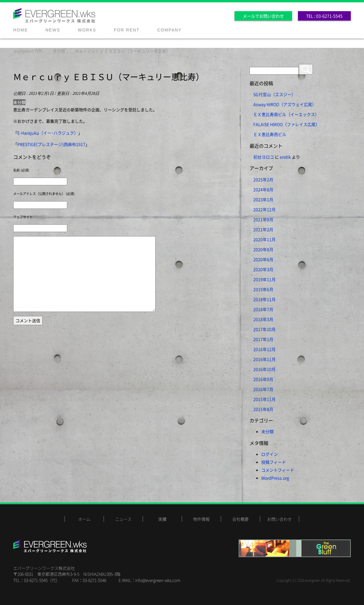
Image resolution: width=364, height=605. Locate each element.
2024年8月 (263, 189)
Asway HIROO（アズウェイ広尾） (285, 104)
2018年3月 (263, 319)
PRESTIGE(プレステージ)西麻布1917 (51, 144)
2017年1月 (263, 339)
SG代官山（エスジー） (274, 94)
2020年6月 (263, 259)
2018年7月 (263, 309)
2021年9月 (263, 219)
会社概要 (240, 519)
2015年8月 (263, 409)
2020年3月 (263, 269)
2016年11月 (264, 359)
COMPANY (169, 30)
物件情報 (201, 519)
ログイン (269, 454)
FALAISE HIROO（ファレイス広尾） (287, 124)
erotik (285, 157)
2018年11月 (264, 299)
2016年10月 (264, 369)
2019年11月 (264, 279)
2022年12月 (264, 209)
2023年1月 (263, 199)
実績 (162, 519)
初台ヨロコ (264, 157)
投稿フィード (274, 462)
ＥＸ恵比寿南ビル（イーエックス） (286, 114)
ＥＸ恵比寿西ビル (270, 134)
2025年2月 (263, 179)
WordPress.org (275, 478)
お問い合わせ (279, 519)
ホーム (84, 519)
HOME (21, 30)
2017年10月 (264, 329)
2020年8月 (263, 249)
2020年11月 (264, 239)
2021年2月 (263, 229)
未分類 (19, 102)
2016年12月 (264, 349)
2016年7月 (263, 389)
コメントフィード (278, 470)
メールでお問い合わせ (263, 16)
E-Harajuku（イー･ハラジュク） (48, 133)
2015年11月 (264, 399)
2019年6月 (263, 289)
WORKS (87, 30)
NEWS (53, 30)
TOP (28, 51)
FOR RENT (127, 30)
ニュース (123, 519)
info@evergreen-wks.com (158, 580)
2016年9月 (263, 379)
